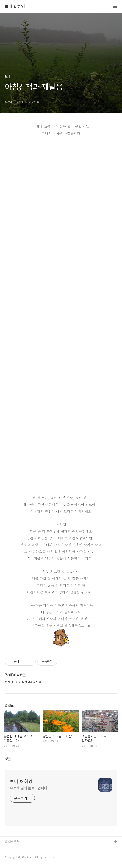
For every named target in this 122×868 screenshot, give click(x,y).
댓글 (8, 759)
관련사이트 (12, 841)
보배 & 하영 (15, 6)
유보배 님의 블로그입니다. (29, 788)
